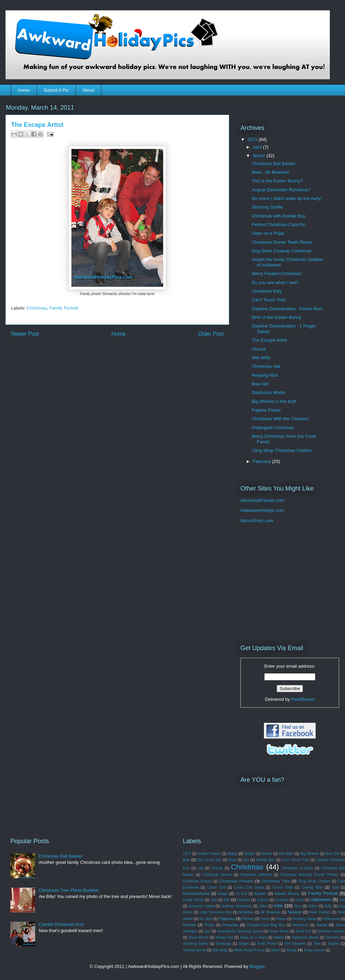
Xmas (292, 950)
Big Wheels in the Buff (274, 401)
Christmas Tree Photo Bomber (69, 890)
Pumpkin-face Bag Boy (266, 925)
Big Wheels (309, 854)
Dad (335, 887)
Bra (246, 860)
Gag (214, 900)
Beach (267, 854)
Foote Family (193, 900)
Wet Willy (261, 358)
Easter (260, 893)
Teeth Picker (267, 944)
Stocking (333, 937)
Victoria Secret (194, 950)
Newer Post (25, 334)
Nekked (295, 912)
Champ (217, 868)
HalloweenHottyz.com (262, 510)
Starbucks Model (268, 392)
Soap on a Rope (253, 937)
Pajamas (226, 918)
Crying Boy (312, 887)
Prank (209, 925)
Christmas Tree (275, 881)
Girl (227, 900)
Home (24, 90)
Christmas (37, 308)
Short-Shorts (198, 937)
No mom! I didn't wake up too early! (287, 198)
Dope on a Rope (268, 233)
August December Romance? (281, 190)
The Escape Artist (269, 340)
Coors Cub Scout (249, 887)
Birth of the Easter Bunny (277, 317)
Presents (230, 925)
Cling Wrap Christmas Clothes (282, 450)
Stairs (279, 937)
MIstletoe (246, 912)
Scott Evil (303, 931)
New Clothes (320, 912)
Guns (300, 900)
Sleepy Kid (224, 937)
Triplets (334, 944)
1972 (187, 854)
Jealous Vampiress (237, 906)
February (263, 461)
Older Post (211, 334)
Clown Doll (216, 887)
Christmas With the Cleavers (280, 419)
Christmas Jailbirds (256, 875)
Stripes (244, 944)
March (260, 156)
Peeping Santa (304, 919)
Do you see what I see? (275, 282)
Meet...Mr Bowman (270, 172)
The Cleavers (295, 944)
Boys (232, 860)
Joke (263, 906)
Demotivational (196, 893)
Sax (207, 931)
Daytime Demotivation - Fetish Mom (287, 309)
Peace (281, 919)
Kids (278, 906)
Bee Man (286, 854)
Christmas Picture (197, 881)
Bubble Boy (265, 860)
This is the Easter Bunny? (277, 181)
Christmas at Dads (297, 868)
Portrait (189, 925)
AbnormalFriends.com (262, 500)
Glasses (244, 900)
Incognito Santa (201, 906)
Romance (300, 925)
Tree (317, 944)
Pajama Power (266, 410)
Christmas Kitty (267, 291)
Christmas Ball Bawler (273, 164)
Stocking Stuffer (267, 207)
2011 (253, 139)
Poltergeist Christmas (273, 428)
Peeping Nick (265, 375)
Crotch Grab (283, 887)
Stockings (223, 944)
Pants (265, 919)
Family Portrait (64, 308)
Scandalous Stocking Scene (240, 931)
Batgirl (250, 854)
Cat (200, 868)
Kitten (313, 906)
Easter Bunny (287, 893)
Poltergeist (331, 919)
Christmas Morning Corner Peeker (309, 875)
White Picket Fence (249, 950)
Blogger (257, 966)
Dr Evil (241, 894)
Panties (248, 919)
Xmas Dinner (314, 950)
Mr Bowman (271, 912)
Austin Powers (209, 854)
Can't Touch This (295, 860)
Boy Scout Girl (209, 860)
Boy (186, 860)
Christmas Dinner (217, 875)
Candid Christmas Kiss (61, 924)
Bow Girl (260, 384)
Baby (232, 853)
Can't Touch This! (269, 300)
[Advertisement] (284, 584)
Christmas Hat (266, 366)
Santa (322, 925)
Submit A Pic (56, 90)
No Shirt (206, 919)
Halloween (321, 900)
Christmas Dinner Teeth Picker (282, 242)
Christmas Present (236, 881)
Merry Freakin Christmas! (277, 274)
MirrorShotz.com (257, 521)
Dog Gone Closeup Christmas (281, 251)
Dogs (223, 893)
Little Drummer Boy (216, 912)
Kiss (298, 906)
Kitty (328, 906)
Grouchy (282, 900)
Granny (263, 900)
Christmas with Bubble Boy (278, 216)
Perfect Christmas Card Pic (279, 225)
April (258, 147)
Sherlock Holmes (331, 931)
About (88, 90)
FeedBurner (303, 699)
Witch (275, 950)
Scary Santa (279, 931)
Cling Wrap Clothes (314, 881)
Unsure (259, 349)
